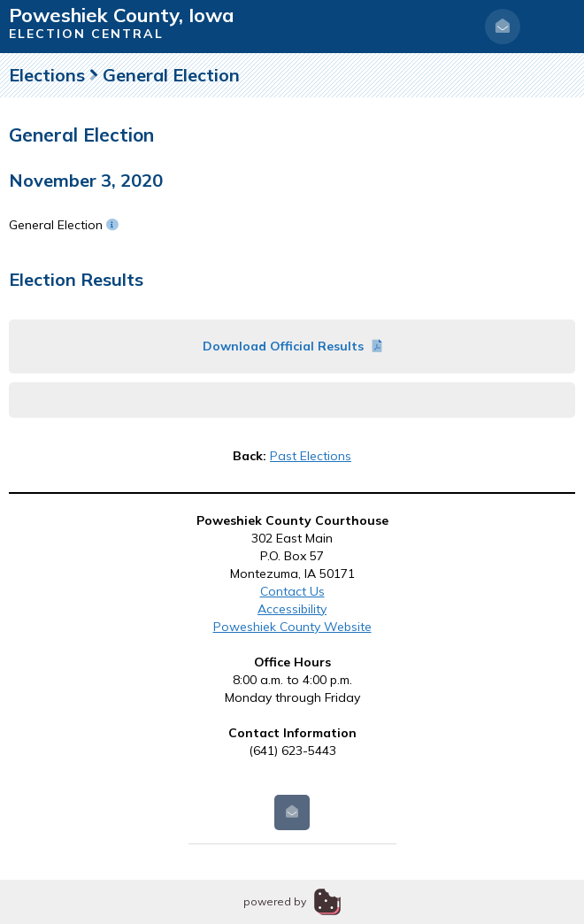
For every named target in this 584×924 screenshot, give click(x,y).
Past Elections (311, 456)
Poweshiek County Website (292, 627)
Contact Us (292, 591)
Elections (47, 75)
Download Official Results (292, 346)
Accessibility (292, 609)
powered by (275, 901)
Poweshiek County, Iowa (122, 15)
